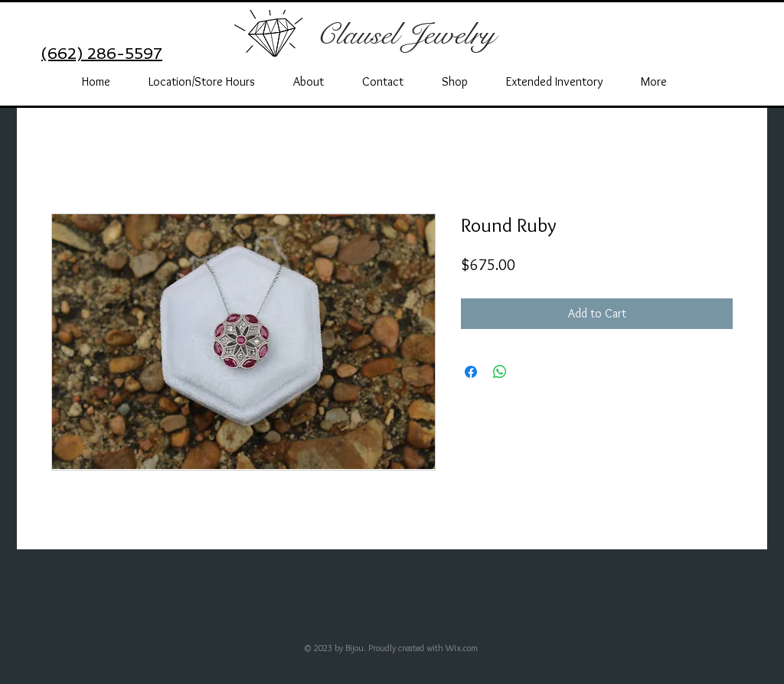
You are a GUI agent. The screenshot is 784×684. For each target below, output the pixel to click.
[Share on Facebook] (471, 372)
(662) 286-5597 (102, 54)
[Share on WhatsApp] (500, 372)
